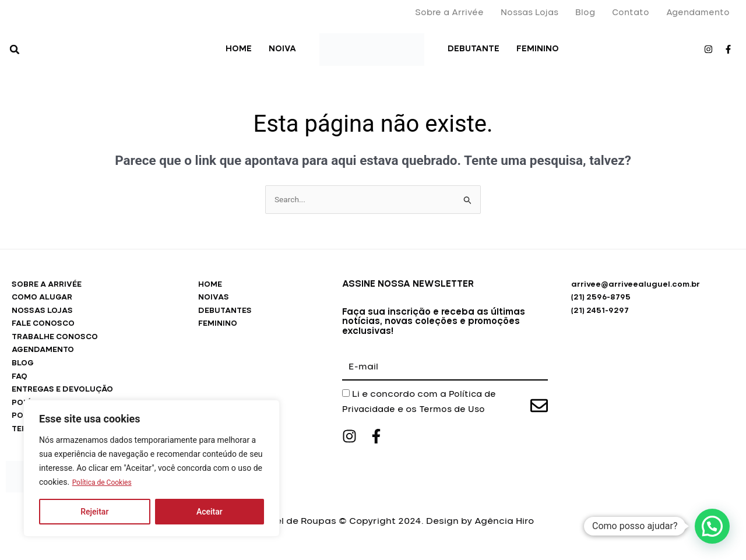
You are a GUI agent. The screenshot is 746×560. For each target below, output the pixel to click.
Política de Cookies (107, 482)
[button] (15, 50)
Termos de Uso (458, 411)
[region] (152, 469)
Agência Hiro (504, 531)
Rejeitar (94, 512)
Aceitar (210, 512)
